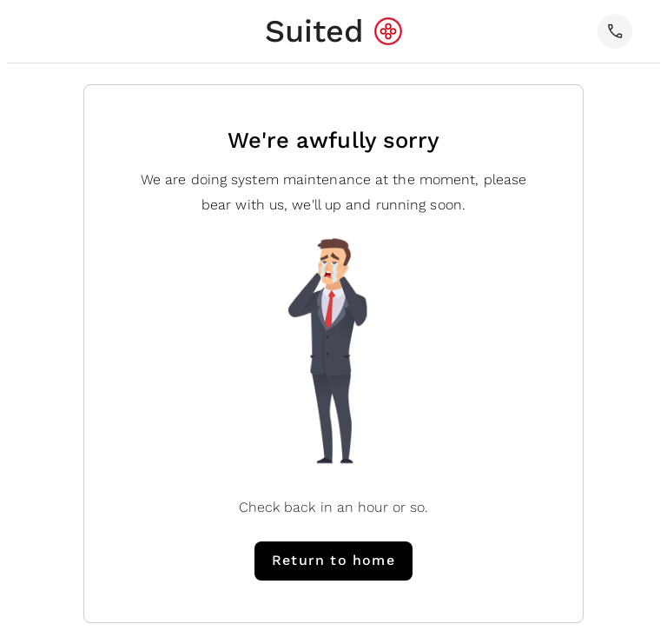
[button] (615, 31)
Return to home (333, 560)
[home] (334, 31)
